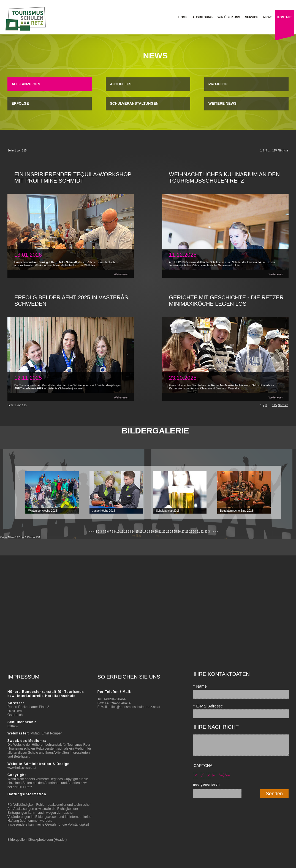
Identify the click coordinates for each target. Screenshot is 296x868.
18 (149, 532)
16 (141, 532)
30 (195, 532)
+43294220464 (115, 699)
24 (171, 532)
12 (125, 532)
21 (160, 532)
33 (206, 532)
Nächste (283, 150)
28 (187, 532)
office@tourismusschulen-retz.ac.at (134, 707)
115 (275, 150)
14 (133, 532)
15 (137, 532)
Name (200, 686)
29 (191, 532)
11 (122, 532)
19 (152, 532)
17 (145, 532)
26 (179, 532)
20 (156, 532)
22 (164, 532)
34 (210, 532)
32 (202, 532)
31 (198, 532)
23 (168, 532)
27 (183, 532)
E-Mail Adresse (208, 706)
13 (129, 532)
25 (175, 532)
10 (118, 532)
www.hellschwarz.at (22, 768)
